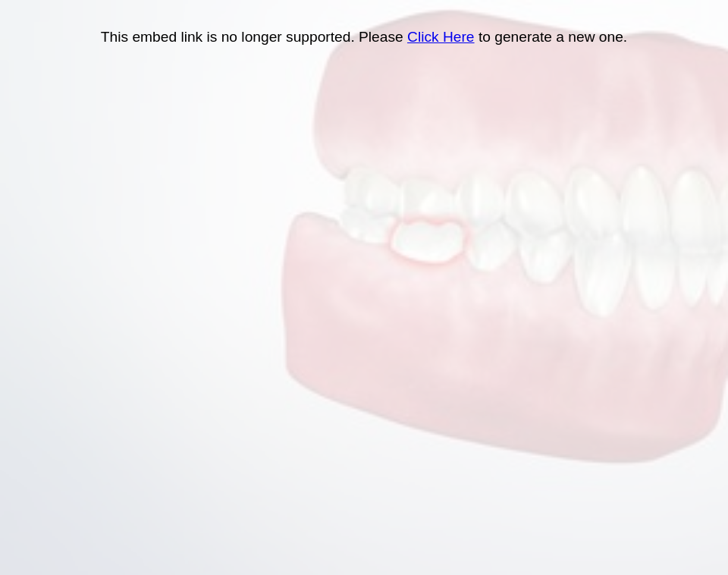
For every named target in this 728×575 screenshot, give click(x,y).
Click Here (441, 37)
